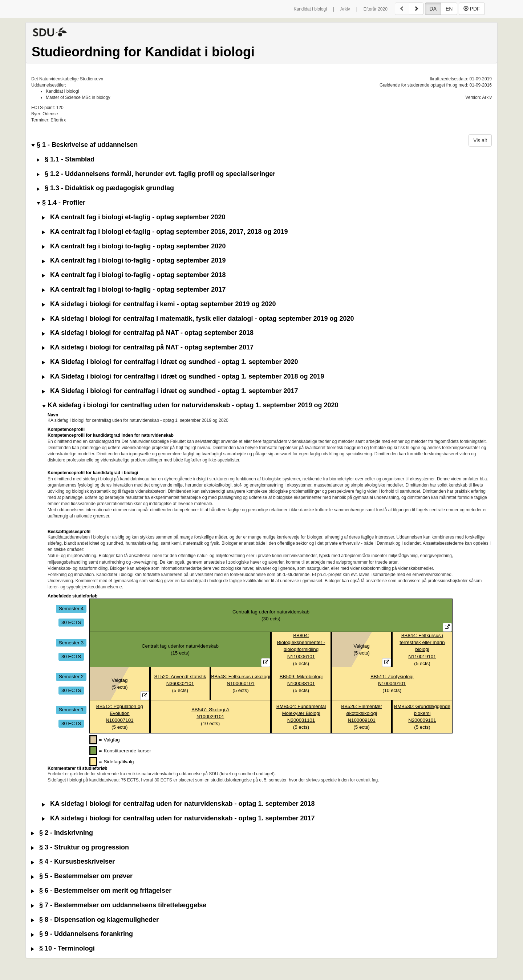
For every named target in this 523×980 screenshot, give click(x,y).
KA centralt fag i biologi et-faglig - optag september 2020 (134, 217)
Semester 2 (71, 677)
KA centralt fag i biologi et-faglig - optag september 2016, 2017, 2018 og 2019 (165, 232)
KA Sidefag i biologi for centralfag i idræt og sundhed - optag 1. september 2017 (170, 391)
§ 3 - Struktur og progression (80, 847)
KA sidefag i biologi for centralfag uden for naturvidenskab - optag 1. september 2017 (178, 818)
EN (449, 9)
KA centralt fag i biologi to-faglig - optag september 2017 (134, 290)
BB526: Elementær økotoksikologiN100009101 (362, 713)
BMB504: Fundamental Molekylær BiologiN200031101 (301, 713)
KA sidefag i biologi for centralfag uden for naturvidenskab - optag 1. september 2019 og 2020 (190, 405)
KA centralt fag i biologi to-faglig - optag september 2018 (134, 275)
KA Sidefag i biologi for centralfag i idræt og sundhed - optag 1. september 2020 (170, 362)
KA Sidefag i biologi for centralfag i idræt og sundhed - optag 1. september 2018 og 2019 (183, 377)
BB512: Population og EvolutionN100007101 (120, 713)
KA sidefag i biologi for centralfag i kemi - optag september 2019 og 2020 (159, 304)
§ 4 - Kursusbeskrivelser (73, 862)
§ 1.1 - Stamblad (66, 159)
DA (433, 9)
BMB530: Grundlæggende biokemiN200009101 (422, 713)
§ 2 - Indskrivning (62, 833)
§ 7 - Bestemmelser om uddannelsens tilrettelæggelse (119, 905)
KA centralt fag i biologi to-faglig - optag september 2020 (134, 246)
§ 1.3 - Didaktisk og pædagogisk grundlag (105, 188)
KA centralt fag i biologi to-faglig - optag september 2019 (134, 261)
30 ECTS (71, 622)
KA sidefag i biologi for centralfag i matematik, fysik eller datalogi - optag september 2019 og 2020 (198, 319)
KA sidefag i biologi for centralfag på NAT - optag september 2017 (148, 347)
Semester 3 (71, 642)
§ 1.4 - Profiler (61, 203)
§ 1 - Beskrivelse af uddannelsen (84, 145)
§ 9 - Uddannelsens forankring (82, 934)
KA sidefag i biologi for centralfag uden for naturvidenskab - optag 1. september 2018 (178, 804)
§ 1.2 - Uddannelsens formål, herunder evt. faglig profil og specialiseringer (156, 174)
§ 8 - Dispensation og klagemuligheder (95, 920)
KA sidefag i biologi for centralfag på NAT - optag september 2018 (148, 333)
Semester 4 (71, 609)
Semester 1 (71, 710)
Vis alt (480, 140)
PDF (472, 9)
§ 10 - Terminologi (63, 949)
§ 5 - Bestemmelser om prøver (82, 876)
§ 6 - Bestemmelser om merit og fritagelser (101, 891)
